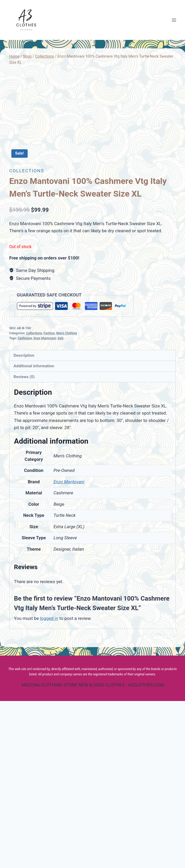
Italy (60, 505)
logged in (49, 785)
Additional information (34, 533)
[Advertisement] (93, 106)
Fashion (49, 500)
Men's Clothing (66, 500)
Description (24, 522)
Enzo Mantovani (45, 505)
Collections (27, 338)
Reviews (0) (24, 544)
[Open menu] (174, 20)
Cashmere (25, 505)
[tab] (93, 523)
